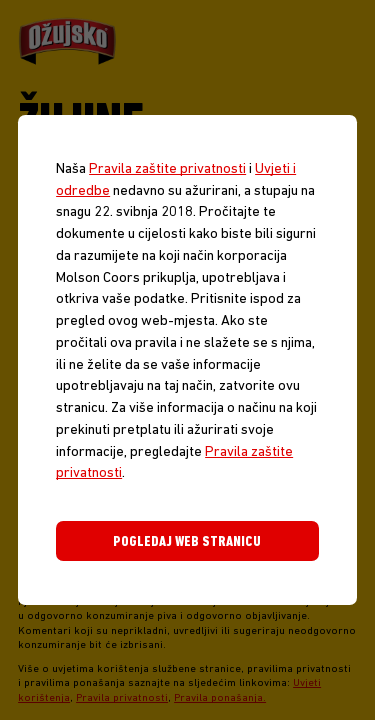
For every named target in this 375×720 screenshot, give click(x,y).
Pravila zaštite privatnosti (167, 169)
